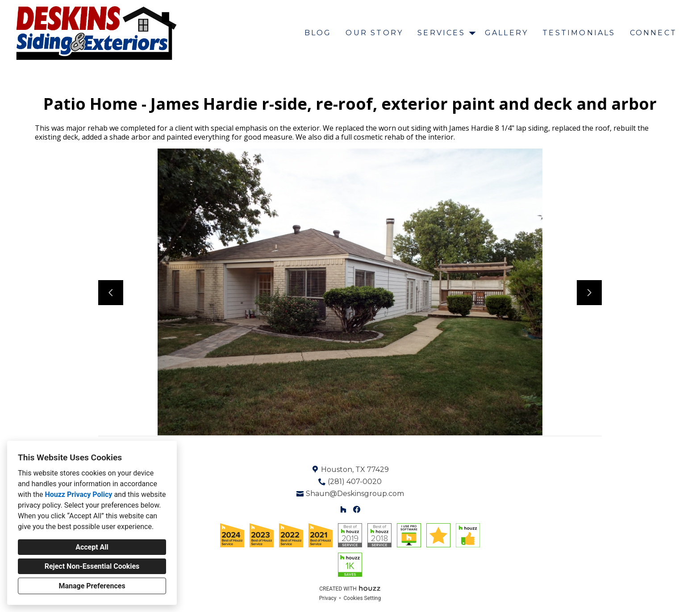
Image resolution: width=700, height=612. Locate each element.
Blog (318, 33)
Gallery (506, 33)
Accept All (92, 547)
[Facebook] (357, 509)
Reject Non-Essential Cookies (92, 566)
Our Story (374, 33)
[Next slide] (589, 293)
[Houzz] (343, 509)
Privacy (328, 598)
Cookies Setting (362, 598)
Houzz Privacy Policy (78, 494)
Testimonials (579, 33)
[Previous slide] (111, 293)
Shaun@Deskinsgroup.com (355, 494)
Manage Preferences (92, 586)
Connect (653, 33)
